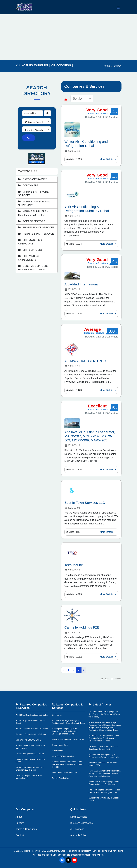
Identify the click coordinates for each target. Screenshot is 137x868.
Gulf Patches (58, 751)
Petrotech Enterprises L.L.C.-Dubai (31, 734)
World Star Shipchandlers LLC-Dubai (32, 715)
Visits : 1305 (75, 470)
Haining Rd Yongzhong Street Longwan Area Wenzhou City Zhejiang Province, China (65, 731)
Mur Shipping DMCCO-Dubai (28, 740)
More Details (108, 159)
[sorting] (82, 98)
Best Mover (57, 715)
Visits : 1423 (75, 390)
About (19, 817)
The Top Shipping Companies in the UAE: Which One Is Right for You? (104, 791)
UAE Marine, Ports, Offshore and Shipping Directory (66, 851)
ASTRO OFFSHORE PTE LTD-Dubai (32, 729)
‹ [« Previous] (64, 670)
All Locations (77, 829)
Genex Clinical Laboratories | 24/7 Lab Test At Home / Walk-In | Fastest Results (68, 764)
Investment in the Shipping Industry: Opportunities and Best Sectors (104, 783)
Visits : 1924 (75, 244)
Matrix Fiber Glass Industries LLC (67, 772)
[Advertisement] (68, 37)
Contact (20, 835)
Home (107, 66)
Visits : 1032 (75, 657)
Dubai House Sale (60, 745)
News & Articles (79, 817)
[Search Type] (47, 113)
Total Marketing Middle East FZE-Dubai (30, 761)
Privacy (20, 823)
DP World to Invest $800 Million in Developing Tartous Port (103, 748)
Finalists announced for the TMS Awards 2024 (103, 764)
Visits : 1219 (75, 159)
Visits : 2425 (75, 314)
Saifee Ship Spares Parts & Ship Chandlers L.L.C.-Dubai (30, 769)
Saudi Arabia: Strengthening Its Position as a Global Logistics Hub (104, 756)
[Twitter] (68, 860)
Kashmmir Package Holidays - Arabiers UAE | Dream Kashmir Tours (68, 722)
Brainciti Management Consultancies (68, 739)
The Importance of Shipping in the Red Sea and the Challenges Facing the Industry (105, 714)
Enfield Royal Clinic (61, 778)
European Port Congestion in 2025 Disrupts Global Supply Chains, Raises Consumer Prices (104, 738)
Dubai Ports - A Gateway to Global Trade (104, 799)
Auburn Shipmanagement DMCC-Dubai (30, 722)
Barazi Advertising (115, 851)
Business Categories (82, 823)
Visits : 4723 (75, 594)
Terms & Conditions (26, 829)
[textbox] (36, 122)
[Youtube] (74, 860)
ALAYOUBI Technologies (63, 756)
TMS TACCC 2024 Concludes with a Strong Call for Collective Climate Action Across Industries (105, 773)
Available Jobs (78, 835)
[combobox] (36, 121)
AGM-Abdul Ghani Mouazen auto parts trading (30, 747)
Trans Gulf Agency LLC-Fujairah (30, 754)
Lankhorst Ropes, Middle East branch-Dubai (29, 777)
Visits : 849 (75, 532)
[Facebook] (62, 860)
